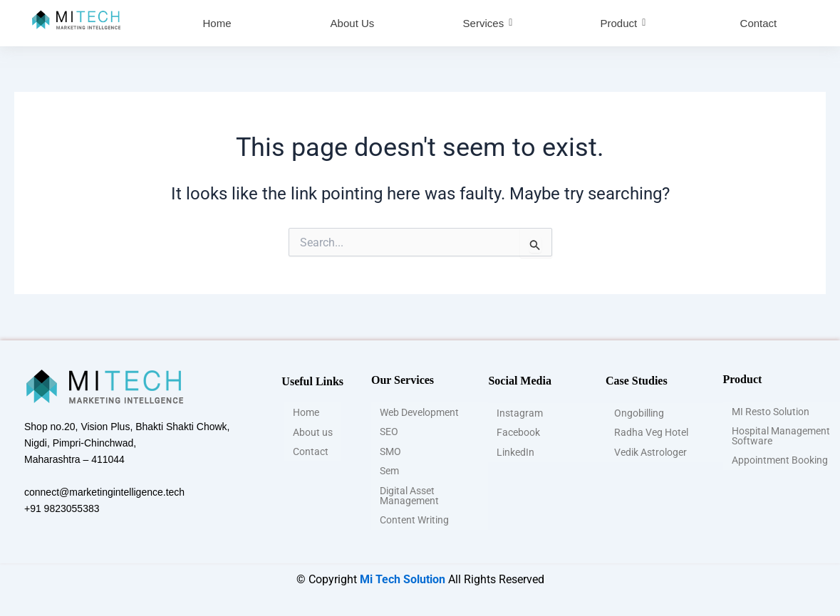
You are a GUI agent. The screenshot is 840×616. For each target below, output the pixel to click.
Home (306, 414)
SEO (389, 433)
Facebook (518, 432)
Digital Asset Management (409, 494)
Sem (389, 470)
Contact (311, 451)
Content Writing (414, 517)
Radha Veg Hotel (651, 432)
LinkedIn (515, 451)
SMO (390, 451)
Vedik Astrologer (650, 451)
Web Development (419, 414)
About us (313, 432)
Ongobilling (639, 414)
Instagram (520, 414)
